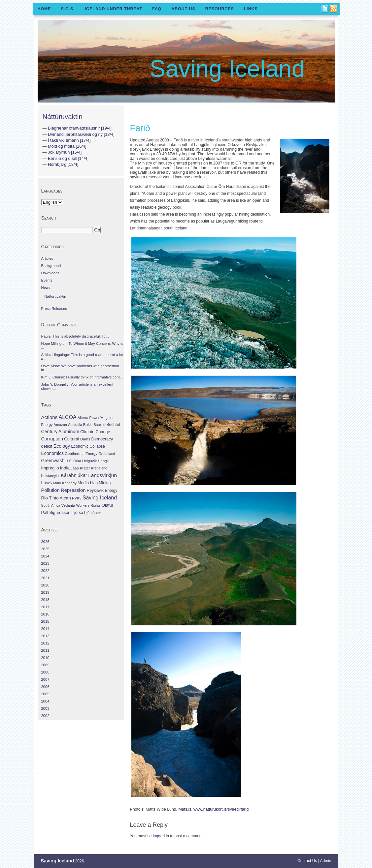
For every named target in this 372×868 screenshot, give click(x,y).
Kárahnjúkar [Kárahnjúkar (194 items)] (74, 475)
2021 (45, 578)
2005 (45, 694)
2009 (45, 665)
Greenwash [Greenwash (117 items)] (53, 461)
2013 (45, 636)
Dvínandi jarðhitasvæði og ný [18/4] (81, 134)
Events (47, 280)
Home (44, 9)
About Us (183, 9)
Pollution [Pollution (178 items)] (51, 490)
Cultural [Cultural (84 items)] (71, 439)
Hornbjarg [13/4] (63, 164)
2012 (45, 643)
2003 (45, 708)
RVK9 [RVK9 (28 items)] (77, 498)
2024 (45, 556)
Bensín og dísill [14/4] (68, 158)
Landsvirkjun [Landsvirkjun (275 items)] (102, 475)
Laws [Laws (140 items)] (47, 483)
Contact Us (307, 861)
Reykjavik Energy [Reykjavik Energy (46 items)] (102, 491)
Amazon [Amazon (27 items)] (60, 425)
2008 (45, 672)
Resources (220, 9)
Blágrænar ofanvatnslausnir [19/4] (80, 128)
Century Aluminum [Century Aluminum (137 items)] (60, 432)
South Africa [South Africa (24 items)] (51, 505)
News (46, 287)
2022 (45, 571)
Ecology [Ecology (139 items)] (62, 446)
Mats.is (185, 809)
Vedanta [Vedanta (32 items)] (68, 505)
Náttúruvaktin (63, 117)
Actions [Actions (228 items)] (50, 417)
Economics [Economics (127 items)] (52, 453)
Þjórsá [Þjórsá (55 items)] (77, 513)
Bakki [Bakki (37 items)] (88, 425)
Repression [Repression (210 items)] (73, 490)
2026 (45, 542)
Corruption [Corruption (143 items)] (52, 439)
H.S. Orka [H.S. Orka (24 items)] (73, 461)
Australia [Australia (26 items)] (75, 425)
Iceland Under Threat (114, 9)
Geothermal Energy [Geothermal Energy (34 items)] (81, 454)
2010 (45, 658)
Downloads (50, 273)
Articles (47, 258)
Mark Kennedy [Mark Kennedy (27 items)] (65, 483)
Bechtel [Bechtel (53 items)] (113, 425)
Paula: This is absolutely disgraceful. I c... (75, 336)
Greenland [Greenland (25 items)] (107, 454)
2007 (45, 679)
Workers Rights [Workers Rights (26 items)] (88, 505)
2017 (45, 607)
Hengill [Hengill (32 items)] (103, 461)
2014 (45, 629)
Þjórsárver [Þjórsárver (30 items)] (93, 513)
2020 (45, 585)
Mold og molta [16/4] (67, 146)
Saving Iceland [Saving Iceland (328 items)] (100, 498)
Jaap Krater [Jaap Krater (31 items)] (80, 468)
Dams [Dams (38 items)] (85, 439)
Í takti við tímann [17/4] (69, 140)
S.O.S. (68, 9)
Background (51, 266)
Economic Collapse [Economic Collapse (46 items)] (88, 446)
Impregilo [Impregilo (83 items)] (50, 468)
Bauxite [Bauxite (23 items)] (99, 425)
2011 (45, 650)
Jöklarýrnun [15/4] (65, 152)
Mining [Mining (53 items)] (105, 483)
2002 (45, 716)
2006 (45, 687)
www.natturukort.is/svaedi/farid (221, 809)
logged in (161, 836)
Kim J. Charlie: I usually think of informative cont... (82, 377)
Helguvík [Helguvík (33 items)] (89, 461)
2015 (45, 621)
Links (251, 9)
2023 (45, 563)
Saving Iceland (227, 69)
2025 (45, 549)
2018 (45, 600)
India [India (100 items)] (65, 468)
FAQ (157, 9)
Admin (325, 861)
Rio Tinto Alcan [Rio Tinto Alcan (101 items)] (56, 498)
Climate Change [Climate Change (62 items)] (95, 432)
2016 (45, 614)
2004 (45, 701)
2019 (45, 592)
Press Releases (54, 309)
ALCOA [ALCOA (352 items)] (67, 417)
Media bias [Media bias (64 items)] (88, 483)
